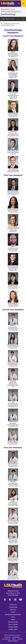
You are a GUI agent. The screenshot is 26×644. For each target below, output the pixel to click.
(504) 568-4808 (13, 595)
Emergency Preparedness (13, 615)
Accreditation (6, 639)
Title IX (14, 639)
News (13, 617)
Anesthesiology (8, 14)
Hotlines (20, 639)
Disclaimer (7, 637)
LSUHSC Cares (13, 629)
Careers (13, 612)
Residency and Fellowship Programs (11, 11)
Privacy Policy (16, 637)
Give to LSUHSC (13, 624)
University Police (13, 622)
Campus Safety (13, 627)
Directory (13, 610)
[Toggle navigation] (23, 19)
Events (13, 619)
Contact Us (13, 605)
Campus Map (13, 607)
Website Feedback (13, 641)
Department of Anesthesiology (12, 24)
